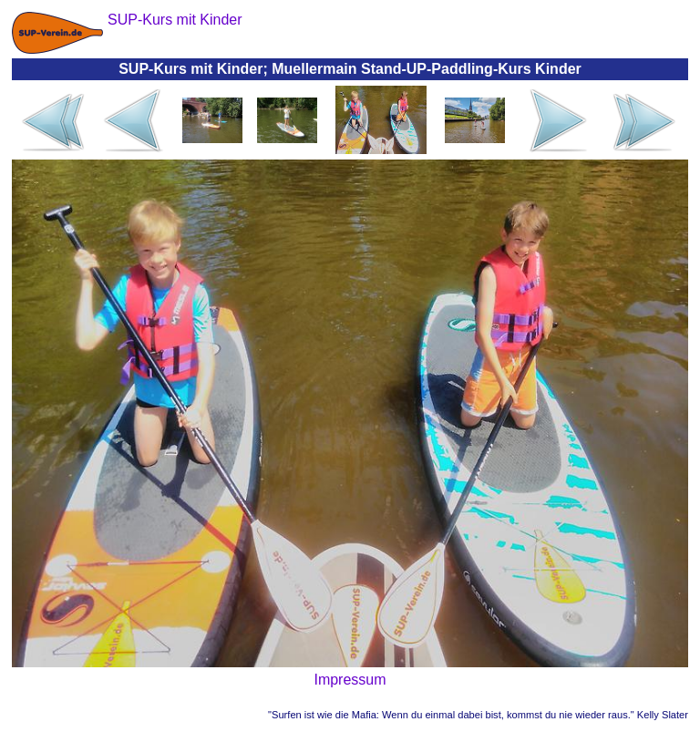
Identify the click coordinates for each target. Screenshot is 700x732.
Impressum (350, 680)
